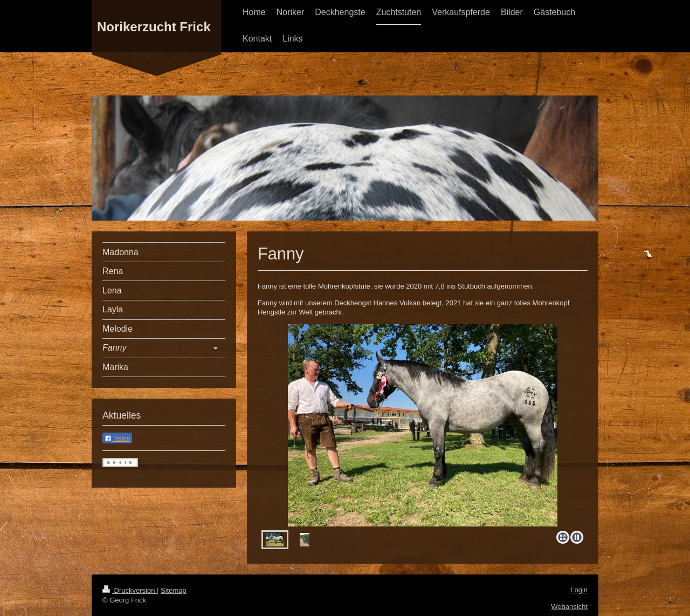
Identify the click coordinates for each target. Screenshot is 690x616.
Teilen (117, 439)
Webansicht (569, 607)
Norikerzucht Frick (154, 27)
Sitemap (174, 590)
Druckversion (130, 590)
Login (579, 590)
